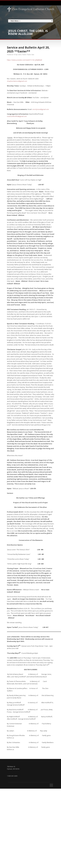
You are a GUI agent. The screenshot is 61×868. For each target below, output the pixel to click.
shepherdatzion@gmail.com (17, 81)
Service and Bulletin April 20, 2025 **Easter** (28, 49)
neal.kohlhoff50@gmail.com (17, 116)
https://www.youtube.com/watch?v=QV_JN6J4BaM (24, 60)
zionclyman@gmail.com (41, 109)
